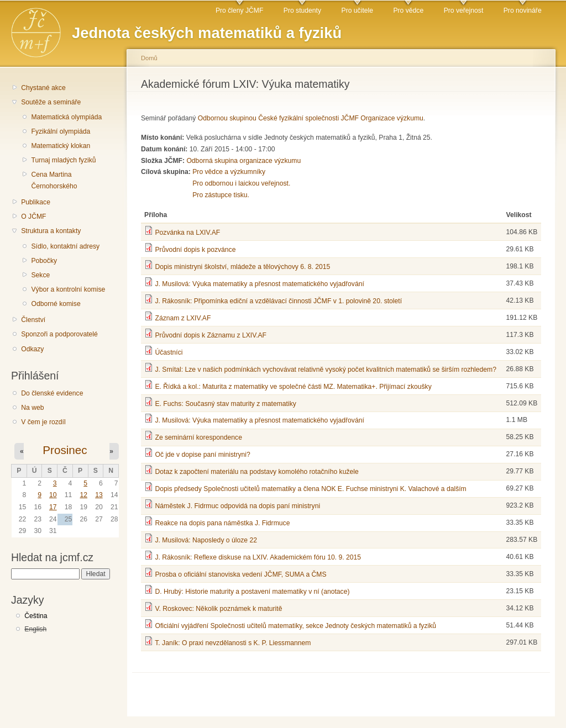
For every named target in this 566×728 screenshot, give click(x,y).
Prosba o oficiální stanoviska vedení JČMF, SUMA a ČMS (240, 574)
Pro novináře (523, 10)
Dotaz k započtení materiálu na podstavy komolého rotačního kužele (256, 472)
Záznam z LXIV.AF (183, 318)
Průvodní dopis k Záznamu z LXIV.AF (211, 335)
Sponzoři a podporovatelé (59, 334)
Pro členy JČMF (239, 10)
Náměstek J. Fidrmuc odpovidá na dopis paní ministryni (237, 506)
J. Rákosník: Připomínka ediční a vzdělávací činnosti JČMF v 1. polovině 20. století (278, 301)
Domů (149, 58)
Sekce (40, 275)
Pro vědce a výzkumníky (229, 172)
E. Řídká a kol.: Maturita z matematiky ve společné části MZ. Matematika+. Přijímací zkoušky (293, 387)
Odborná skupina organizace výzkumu (243, 161)
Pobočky (44, 261)
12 (83, 495)
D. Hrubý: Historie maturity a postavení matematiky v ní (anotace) (252, 592)
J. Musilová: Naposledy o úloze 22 (206, 540)
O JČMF (33, 217)
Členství (33, 320)
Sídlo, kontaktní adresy (65, 246)
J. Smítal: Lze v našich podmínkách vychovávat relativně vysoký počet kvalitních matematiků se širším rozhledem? (326, 370)
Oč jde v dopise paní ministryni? (202, 455)
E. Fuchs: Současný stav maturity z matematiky (225, 404)
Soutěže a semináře (51, 102)
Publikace (36, 202)
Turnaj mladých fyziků (63, 160)
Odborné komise (56, 304)
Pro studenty (302, 10)
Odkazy (32, 349)
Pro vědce (408, 10)
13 (99, 495)
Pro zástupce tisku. (221, 195)
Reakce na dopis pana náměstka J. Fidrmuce (222, 523)
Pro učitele (357, 10)
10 (53, 495)
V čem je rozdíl (43, 422)
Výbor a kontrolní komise (68, 289)
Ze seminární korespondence (198, 437)
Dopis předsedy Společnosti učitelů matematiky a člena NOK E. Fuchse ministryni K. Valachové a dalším (310, 489)
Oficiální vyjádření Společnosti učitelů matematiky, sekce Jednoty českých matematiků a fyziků (295, 626)
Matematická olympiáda (66, 117)
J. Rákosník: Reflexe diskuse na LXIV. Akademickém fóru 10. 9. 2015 (258, 557)
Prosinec (65, 450)
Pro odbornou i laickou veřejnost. (241, 183)
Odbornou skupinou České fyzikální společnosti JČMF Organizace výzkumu (311, 118)
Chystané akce (43, 88)
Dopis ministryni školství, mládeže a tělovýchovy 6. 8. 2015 (242, 267)
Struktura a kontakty (51, 231)
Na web (32, 408)
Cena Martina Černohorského (54, 180)
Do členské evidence (52, 393)
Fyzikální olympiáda (61, 131)
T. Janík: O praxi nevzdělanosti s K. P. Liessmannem (233, 643)
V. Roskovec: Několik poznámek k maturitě (218, 609)
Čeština (36, 616)
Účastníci (169, 352)
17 (53, 507)
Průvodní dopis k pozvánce (195, 250)
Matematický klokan (61, 146)
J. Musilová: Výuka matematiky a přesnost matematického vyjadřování (259, 284)
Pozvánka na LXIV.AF (187, 233)
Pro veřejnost (464, 10)
